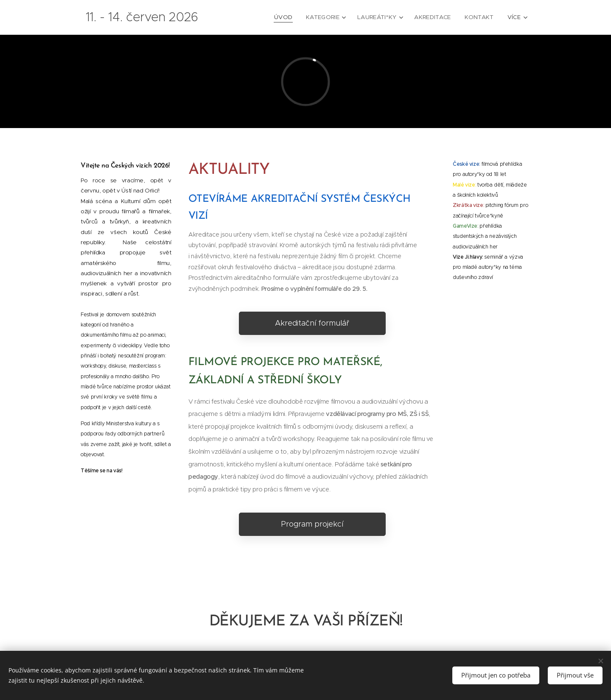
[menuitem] (272, 17)
